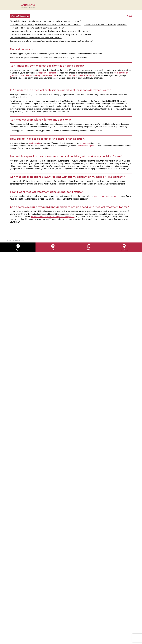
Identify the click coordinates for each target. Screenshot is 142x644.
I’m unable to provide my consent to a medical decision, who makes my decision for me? (50, 31)
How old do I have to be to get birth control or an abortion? (37, 28)
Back (130, 16)
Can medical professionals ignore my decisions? (105, 25)
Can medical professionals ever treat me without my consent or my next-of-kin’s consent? (50, 35)
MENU (133, 5)
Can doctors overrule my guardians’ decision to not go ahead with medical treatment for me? (52, 41)
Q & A (53, 250)
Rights (18, 250)
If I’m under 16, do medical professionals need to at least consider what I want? (45, 25)
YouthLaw (76, 5)
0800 (89, 250)
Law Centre (124, 250)
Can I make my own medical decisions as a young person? (55, 21)
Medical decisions (18, 21)
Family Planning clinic (86, 146)
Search (127, 7)
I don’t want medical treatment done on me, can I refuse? (36, 38)
